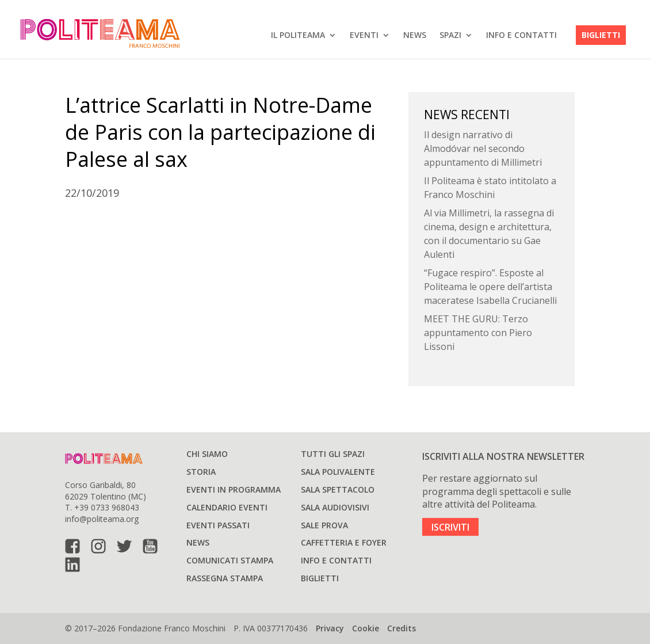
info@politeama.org (102, 519)
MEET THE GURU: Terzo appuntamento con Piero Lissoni (478, 333)
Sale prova (324, 525)
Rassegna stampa (225, 578)
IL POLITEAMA (298, 35)
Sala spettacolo (338, 489)
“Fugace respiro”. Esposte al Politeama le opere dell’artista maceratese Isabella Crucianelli (490, 287)
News (415, 35)
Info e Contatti (521, 35)
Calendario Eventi (227, 507)
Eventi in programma (234, 489)
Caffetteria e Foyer (344, 542)
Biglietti (601, 35)
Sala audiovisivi (335, 507)
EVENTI (364, 35)
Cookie (366, 628)
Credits (402, 628)
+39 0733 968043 (107, 507)
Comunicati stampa (230, 560)
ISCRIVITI (450, 527)
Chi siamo (207, 454)
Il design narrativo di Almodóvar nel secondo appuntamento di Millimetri (483, 148)
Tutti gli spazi (333, 454)
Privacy (330, 628)
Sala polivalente (338, 472)
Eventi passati (218, 525)
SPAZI (450, 35)
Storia (201, 472)
